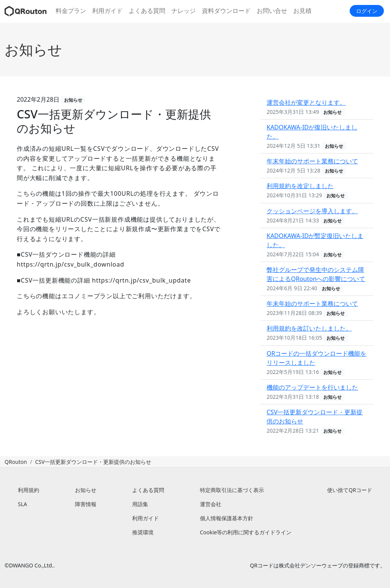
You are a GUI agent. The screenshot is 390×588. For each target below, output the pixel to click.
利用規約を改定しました (300, 186)
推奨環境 (143, 532)
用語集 (140, 504)
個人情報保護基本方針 (227, 518)
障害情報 (86, 504)
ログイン (367, 11)
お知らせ (33, 49)
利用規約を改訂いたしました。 (309, 328)
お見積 (302, 11)
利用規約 (29, 490)
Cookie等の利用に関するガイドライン (246, 532)
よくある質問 (147, 11)
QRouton (16, 462)
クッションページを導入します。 (312, 211)
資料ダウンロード (226, 11)
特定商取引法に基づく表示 (232, 490)
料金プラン (71, 11)
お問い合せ (272, 11)
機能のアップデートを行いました (312, 387)
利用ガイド (107, 11)
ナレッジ (184, 11)
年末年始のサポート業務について (312, 161)
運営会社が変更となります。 (306, 102)
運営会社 (211, 504)
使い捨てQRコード (350, 490)
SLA (22, 504)
